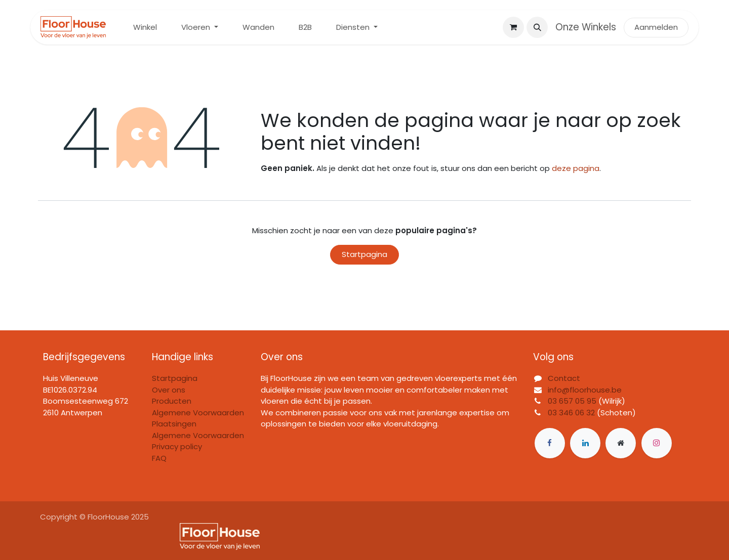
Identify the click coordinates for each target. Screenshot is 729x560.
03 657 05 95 (572, 401)
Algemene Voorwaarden (198, 435)
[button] (537, 27)
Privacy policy (177, 446)
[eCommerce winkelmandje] (513, 27)
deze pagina (576, 168)
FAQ (159, 458)
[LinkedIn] (585, 443)
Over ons (169, 390)
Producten (172, 401)
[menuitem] (145, 28)
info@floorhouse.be (585, 390)
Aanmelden (656, 27)
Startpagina (364, 254)
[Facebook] (550, 443)
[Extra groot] (621, 443)
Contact (564, 378)
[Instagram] (657, 443)
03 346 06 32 (571, 413)
